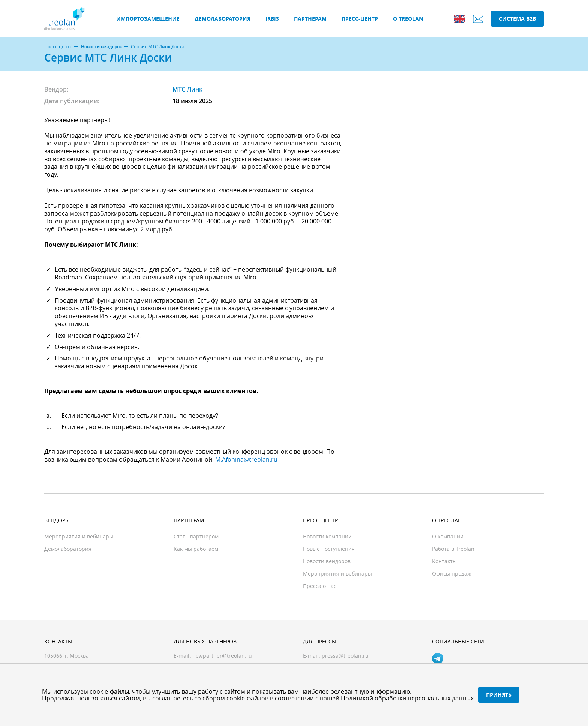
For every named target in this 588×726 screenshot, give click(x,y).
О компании (448, 536)
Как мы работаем (196, 549)
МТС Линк (187, 89)
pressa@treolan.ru (345, 656)
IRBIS (272, 19)
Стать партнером (196, 536)
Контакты (444, 561)
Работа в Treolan (453, 549)
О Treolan (408, 19)
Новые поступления (329, 549)
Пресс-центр (360, 19)
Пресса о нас (320, 586)
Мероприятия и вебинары (79, 536)
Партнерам (310, 19)
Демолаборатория (223, 19)
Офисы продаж (451, 574)
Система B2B (517, 19)
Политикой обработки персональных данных (407, 698)
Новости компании (327, 536)
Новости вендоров (102, 47)
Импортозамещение (148, 19)
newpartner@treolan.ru (222, 656)
